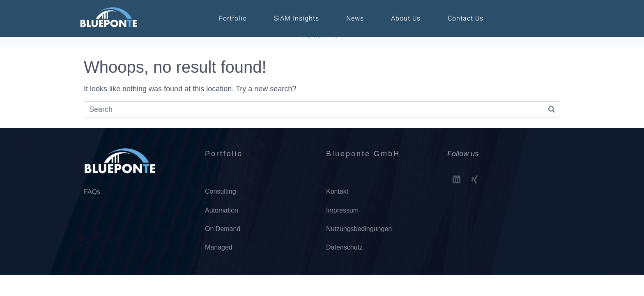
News (355, 18)
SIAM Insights (297, 18)
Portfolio (233, 18)
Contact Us (466, 18)
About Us (406, 18)
